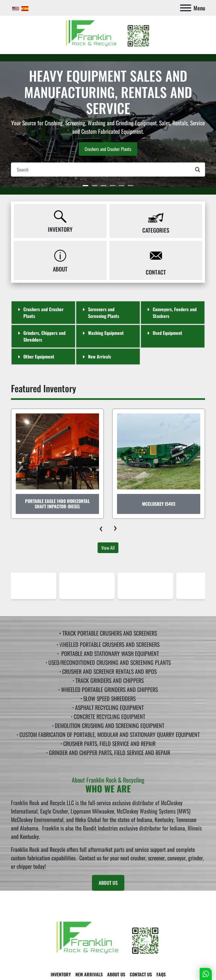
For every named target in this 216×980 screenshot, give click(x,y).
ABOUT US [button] (108, 883)
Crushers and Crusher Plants (108, 149)
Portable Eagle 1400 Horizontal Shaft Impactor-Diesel (57, 504)
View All (108, 548)
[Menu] (186, 8)
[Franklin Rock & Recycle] (108, 939)
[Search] (108, 170)
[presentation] (101, 527)
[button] (85, 186)
